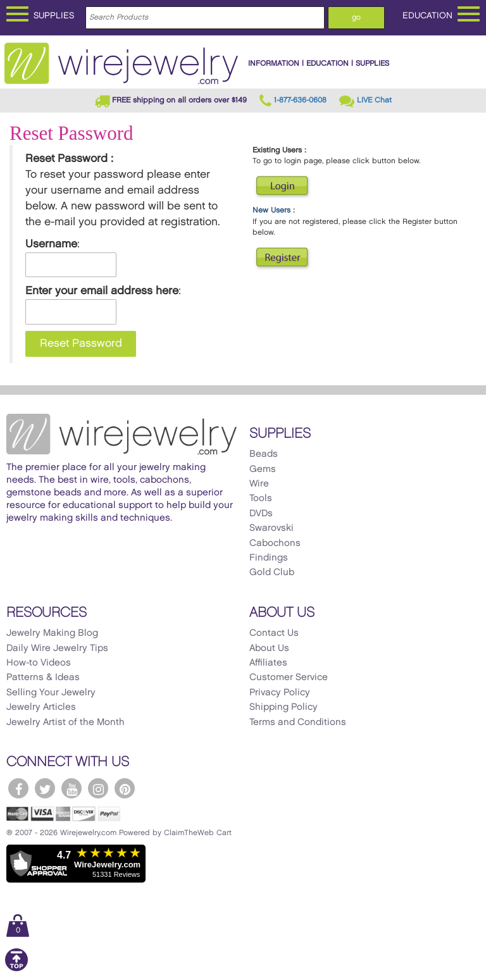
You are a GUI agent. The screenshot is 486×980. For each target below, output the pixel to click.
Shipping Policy (283, 707)
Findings (269, 558)
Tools (261, 499)
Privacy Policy (280, 693)
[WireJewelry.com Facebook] (18, 788)
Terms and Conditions (298, 723)
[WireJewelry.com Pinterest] (125, 788)
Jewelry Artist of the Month (65, 723)
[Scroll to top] (16, 969)
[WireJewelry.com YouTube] (72, 788)
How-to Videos (39, 663)
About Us (269, 648)
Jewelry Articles (41, 707)
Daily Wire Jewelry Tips (57, 648)
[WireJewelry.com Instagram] (98, 788)
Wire (259, 484)
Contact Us (274, 633)
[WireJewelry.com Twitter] (45, 788)
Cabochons (275, 543)
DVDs (261, 514)
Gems (263, 469)
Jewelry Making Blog (52, 633)
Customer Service (289, 678)
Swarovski (271, 528)
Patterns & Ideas (43, 678)
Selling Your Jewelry (51, 693)
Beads (264, 454)
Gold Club (272, 573)
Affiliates (268, 663)
